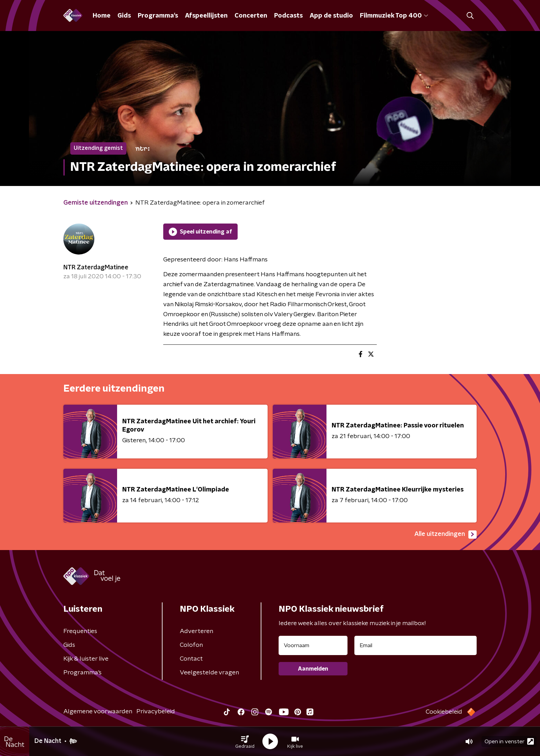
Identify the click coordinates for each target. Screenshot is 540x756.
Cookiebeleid (444, 712)
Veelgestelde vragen (209, 673)
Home (102, 16)
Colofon (191, 645)
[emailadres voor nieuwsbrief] (416, 645)
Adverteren (196, 631)
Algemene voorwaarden (98, 712)
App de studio (331, 16)
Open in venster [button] (509, 741)
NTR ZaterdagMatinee (96, 268)
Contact (191, 659)
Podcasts (288, 16)
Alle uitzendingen (445, 535)
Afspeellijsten (206, 16)
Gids (124, 16)
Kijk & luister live (86, 659)
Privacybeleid (156, 712)
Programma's (158, 16)
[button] (245, 742)
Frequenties (80, 631)
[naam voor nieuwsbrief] (313, 645)
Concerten (251, 16)
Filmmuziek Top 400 (394, 16)
